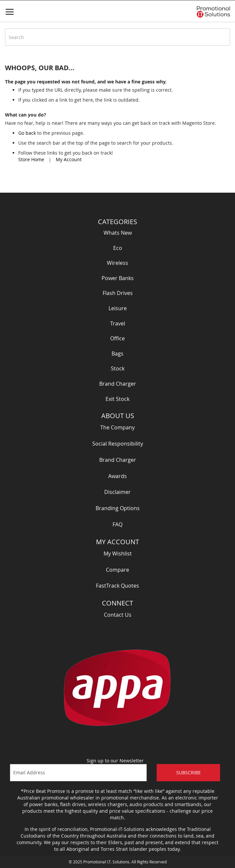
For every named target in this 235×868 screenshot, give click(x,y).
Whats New (118, 233)
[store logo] (213, 12)
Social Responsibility (118, 444)
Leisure (118, 308)
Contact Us (118, 615)
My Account (69, 159)
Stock (118, 368)
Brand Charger (118, 384)
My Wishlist (118, 554)
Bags (118, 354)
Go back (27, 133)
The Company (118, 427)
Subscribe (189, 772)
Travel (118, 323)
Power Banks (118, 278)
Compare (118, 570)
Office (118, 338)
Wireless (118, 263)
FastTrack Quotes (118, 586)
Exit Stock (118, 399)
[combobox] (118, 37)
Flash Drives (118, 293)
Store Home (31, 159)
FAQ (118, 524)
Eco (118, 248)
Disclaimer (118, 492)
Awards (118, 476)
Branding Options (118, 508)
